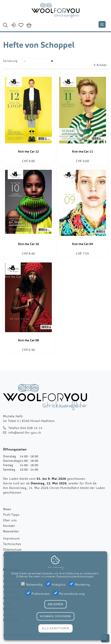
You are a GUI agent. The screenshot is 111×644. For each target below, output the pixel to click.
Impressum (11, 541)
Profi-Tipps (11, 517)
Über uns (10, 522)
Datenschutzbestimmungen (75, 576)
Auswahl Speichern (55, 616)
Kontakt (9, 528)
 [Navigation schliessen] (102, 24)
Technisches (12, 546)
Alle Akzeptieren (55, 628)
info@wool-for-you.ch (25, 435)
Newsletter (11, 533)
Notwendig (32, 584)
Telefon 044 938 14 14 (25, 430)
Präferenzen (38, 593)
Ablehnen (55, 604)
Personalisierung (69, 593)
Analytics (56, 584)
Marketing (80, 584)
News (7, 511)
